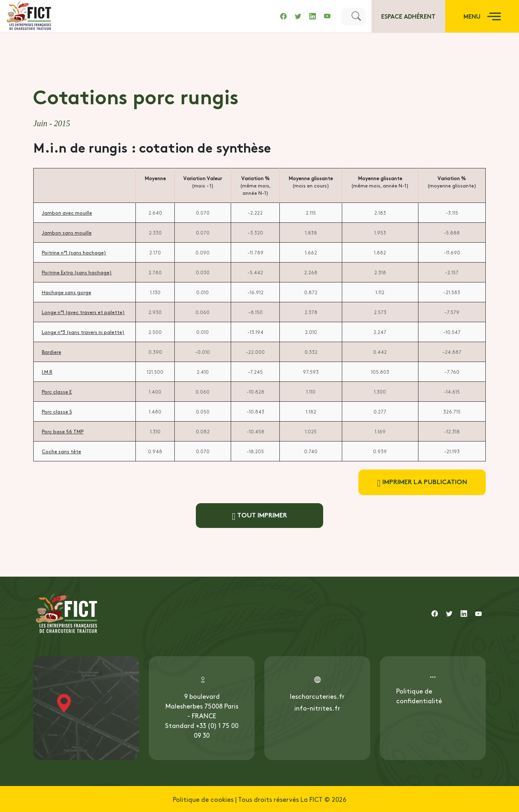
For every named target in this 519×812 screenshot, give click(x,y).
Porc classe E (57, 392)
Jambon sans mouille (67, 233)
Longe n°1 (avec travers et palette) (83, 312)
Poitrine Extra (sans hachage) (77, 272)
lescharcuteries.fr (317, 696)
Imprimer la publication (422, 482)
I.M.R (47, 372)
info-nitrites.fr (317, 708)
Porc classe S (57, 411)
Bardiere (51, 352)
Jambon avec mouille (67, 213)
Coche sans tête (61, 451)
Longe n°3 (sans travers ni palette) (83, 332)
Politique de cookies (203, 799)
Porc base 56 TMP (63, 431)
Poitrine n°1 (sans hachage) (74, 252)
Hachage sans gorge (66, 292)
